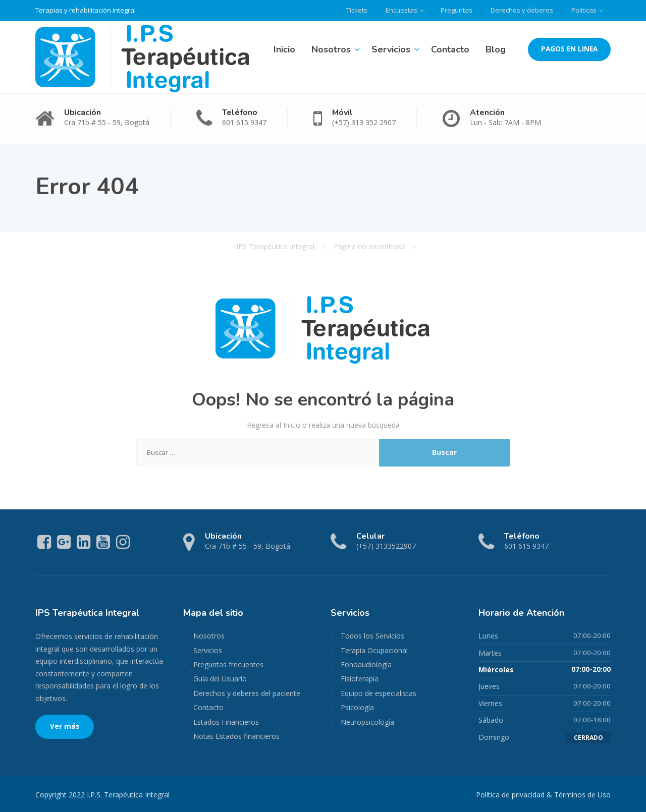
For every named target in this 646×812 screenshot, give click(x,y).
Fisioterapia (360, 679)
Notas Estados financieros (236, 736)
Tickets (350, 10)
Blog (496, 49)
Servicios (391, 49)
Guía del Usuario (220, 679)
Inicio (284, 49)
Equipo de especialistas (379, 693)
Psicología (357, 707)
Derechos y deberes (520, 10)
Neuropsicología (367, 721)
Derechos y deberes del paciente (247, 693)
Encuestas (396, 10)
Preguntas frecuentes (228, 664)
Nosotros (331, 49)
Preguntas (453, 10)
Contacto (450, 49)
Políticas (583, 10)
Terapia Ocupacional (374, 650)
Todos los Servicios (372, 636)
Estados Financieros (226, 721)
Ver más (65, 726)
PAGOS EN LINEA (569, 49)
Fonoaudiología (366, 664)
